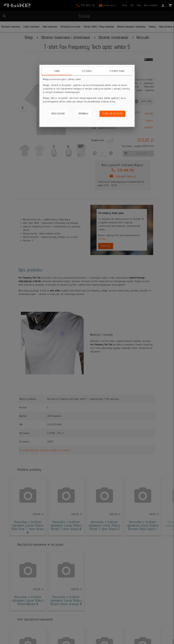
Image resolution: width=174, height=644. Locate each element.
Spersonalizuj (83, 114)
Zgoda (57, 71)
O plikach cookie (117, 71)
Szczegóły (87, 71)
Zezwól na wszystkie (113, 114)
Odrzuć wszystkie (58, 114)
